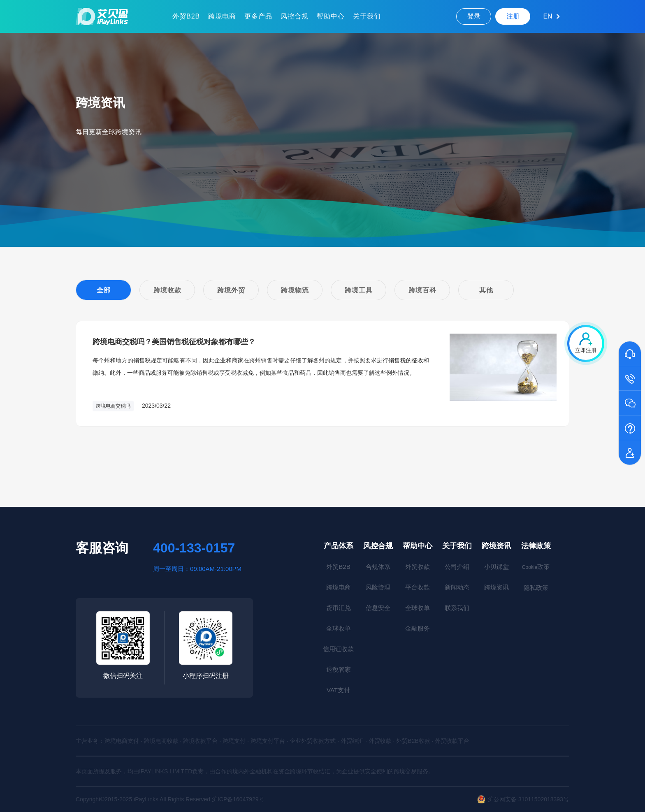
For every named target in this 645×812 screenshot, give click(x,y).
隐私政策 (536, 588)
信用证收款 (338, 649)
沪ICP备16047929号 (238, 799)
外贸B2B (186, 16)
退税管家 (339, 669)
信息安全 (378, 608)
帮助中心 (331, 16)
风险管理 (378, 587)
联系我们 (457, 608)
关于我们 (367, 16)
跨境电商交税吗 (113, 406)
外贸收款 (418, 567)
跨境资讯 (497, 546)
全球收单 (339, 628)
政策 (536, 567)
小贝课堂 (497, 567)
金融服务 (418, 628)
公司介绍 (457, 567)
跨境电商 (222, 16)
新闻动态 (457, 587)
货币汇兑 (339, 608)
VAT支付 (338, 690)
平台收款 (418, 587)
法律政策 (536, 546)
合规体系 (378, 567)
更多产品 (258, 16)
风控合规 (295, 16)
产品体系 (339, 546)
